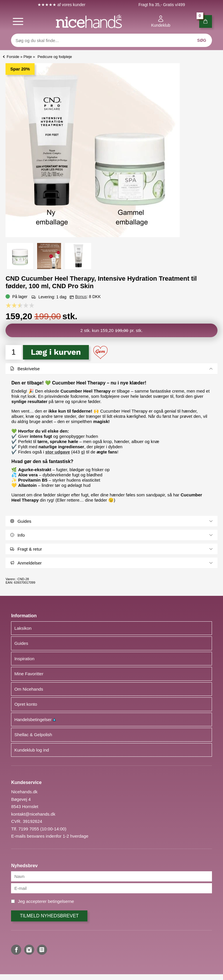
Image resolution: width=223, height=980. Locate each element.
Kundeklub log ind (32, 750)
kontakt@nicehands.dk (33, 814)
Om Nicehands (29, 689)
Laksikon (23, 628)
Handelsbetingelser (35, 719)
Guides (21, 643)
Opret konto (26, 704)
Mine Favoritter (29, 674)
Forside (13, 57)
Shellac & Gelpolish (33, 735)
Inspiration (24, 659)
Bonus (81, 297)
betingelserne (61, 901)
